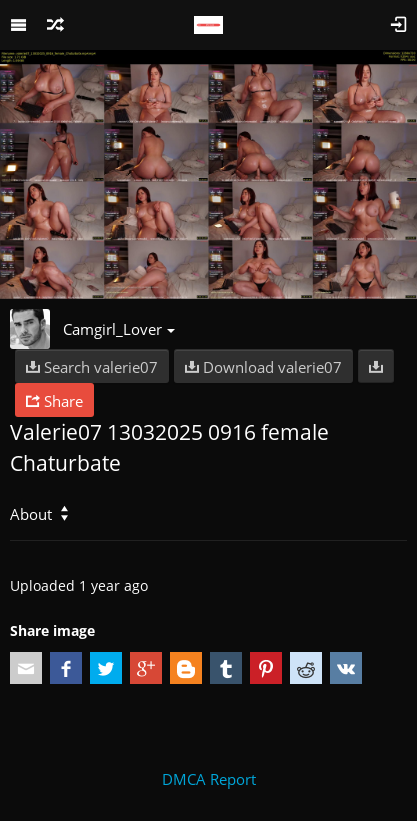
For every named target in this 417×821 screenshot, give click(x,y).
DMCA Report (209, 779)
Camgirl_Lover (119, 329)
